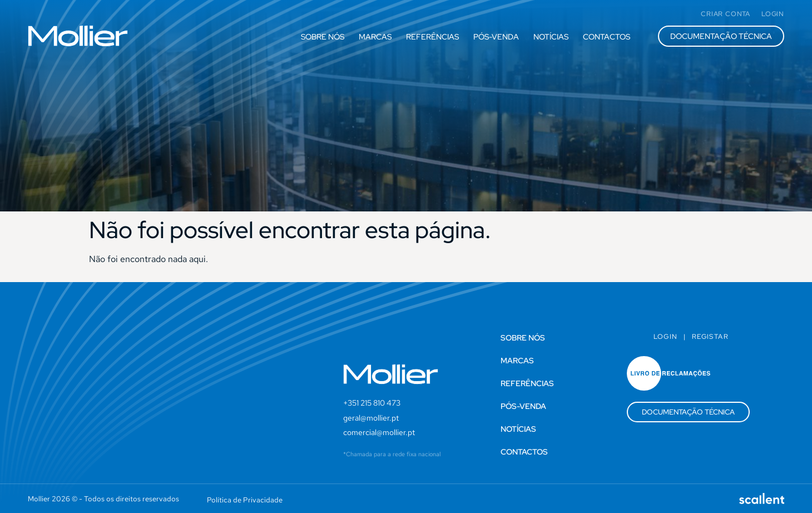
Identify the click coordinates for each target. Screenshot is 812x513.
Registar (710, 337)
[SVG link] (78, 36)
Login (666, 337)
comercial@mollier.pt (379, 432)
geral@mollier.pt (371, 418)
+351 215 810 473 (372, 403)
